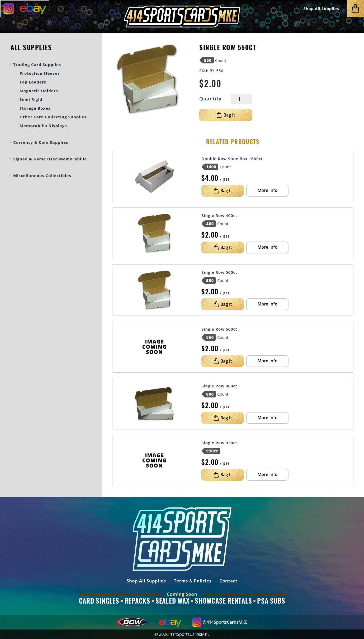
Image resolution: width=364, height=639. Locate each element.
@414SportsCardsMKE (220, 622)
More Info (268, 190)
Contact (228, 581)
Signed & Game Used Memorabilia (50, 159)
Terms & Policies (193, 581)
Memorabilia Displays (43, 126)
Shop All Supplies (321, 9)
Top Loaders (33, 82)
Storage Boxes (35, 108)
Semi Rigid (31, 99)
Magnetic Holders (39, 91)
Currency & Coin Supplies (41, 142)
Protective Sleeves (40, 73)
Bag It (226, 115)
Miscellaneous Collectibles (42, 175)
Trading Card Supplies (37, 64)
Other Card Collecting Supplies (53, 117)
